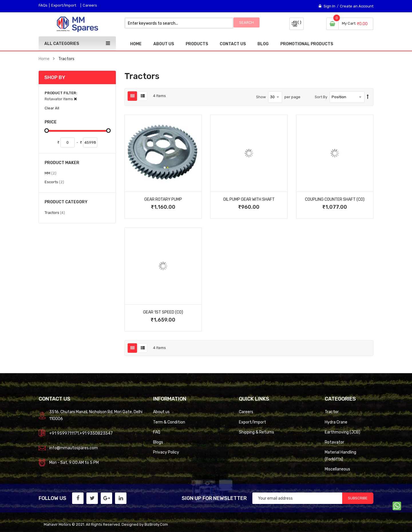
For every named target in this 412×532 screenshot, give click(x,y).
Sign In (329, 6)
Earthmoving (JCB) (342, 432)
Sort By (321, 97)
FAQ (157, 432)
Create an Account (357, 6)
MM (50, 173)
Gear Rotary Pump (163, 199)
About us (161, 412)
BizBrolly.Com (156, 524)
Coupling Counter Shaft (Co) (335, 199)
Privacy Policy (166, 452)
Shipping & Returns (256, 432)
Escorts (54, 182)
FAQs (43, 5)
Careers (90, 5)
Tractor (332, 412)
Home (44, 59)
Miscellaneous (337, 469)
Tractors (55, 212)
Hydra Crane (336, 422)
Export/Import (64, 5)
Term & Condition (169, 422)
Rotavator (334, 442)
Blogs (158, 442)
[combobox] (179, 23)
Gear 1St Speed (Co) (163, 312)
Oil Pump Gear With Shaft (249, 199)
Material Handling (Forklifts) (340, 455)
